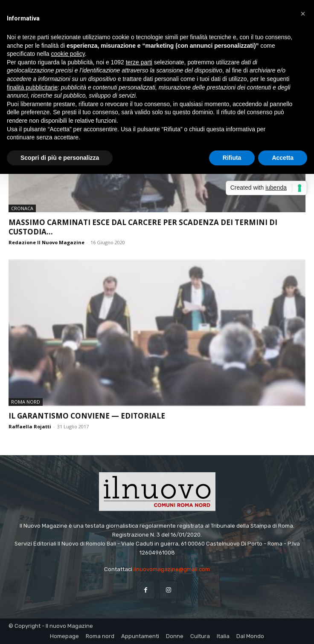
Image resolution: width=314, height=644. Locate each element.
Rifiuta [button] (232, 158)
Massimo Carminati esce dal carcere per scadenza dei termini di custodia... (143, 227)
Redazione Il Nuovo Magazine (47, 242)
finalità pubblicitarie (32, 87)
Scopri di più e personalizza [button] (60, 158)
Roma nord (26, 402)
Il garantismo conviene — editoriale (87, 416)
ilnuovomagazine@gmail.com (172, 569)
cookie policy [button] (68, 54)
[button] (303, 14)
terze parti (139, 62)
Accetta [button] (283, 158)
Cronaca (22, 208)
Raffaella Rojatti (30, 426)
